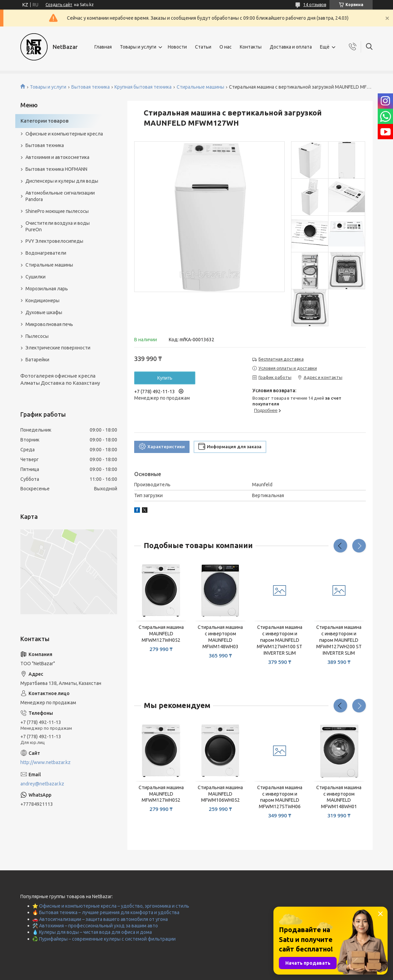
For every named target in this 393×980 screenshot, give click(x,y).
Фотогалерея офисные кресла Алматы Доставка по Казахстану (60, 379)
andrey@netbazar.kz (42, 784)
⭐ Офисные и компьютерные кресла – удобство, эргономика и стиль (111, 906)
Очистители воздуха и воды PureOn (58, 226)
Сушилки (35, 277)
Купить (165, 378)
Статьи (203, 47)
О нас (226, 47)
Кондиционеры (42, 301)
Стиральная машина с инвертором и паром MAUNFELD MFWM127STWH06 (280, 797)
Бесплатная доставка (281, 359)
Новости (177, 47)
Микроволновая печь (49, 324)
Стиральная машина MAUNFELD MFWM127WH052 (161, 634)
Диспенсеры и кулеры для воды (62, 181)
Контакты (251, 47)
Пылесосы (37, 336)
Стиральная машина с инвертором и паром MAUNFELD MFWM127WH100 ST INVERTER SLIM (280, 640)
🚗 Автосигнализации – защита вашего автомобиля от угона (100, 919)
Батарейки (37, 360)
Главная (103, 47)
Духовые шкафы (44, 312)
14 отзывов (315, 5)
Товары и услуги (138, 47)
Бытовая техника (91, 87)
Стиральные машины (200, 87)
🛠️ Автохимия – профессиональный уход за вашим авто (95, 926)
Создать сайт (59, 5)
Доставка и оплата (291, 47)
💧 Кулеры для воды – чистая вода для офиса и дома (92, 932)
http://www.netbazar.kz (46, 762)
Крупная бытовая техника (143, 87)
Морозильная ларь (47, 289)
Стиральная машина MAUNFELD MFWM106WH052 (220, 794)
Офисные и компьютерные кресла (64, 134)
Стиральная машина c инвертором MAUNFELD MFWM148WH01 (339, 797)
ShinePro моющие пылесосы (57, 211)
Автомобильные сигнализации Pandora (60, 196)
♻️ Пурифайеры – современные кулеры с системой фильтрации (104, 939)
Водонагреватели (46, 253)
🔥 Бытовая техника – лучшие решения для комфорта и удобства (106, 912)
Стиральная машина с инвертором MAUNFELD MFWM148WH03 (220, 637)
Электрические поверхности (58, 348)
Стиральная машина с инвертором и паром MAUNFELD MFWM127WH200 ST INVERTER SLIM (339, 640)
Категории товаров (44, 121)
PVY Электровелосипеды (54, 241)
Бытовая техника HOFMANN (56, 169)
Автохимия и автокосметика (57, 157)
